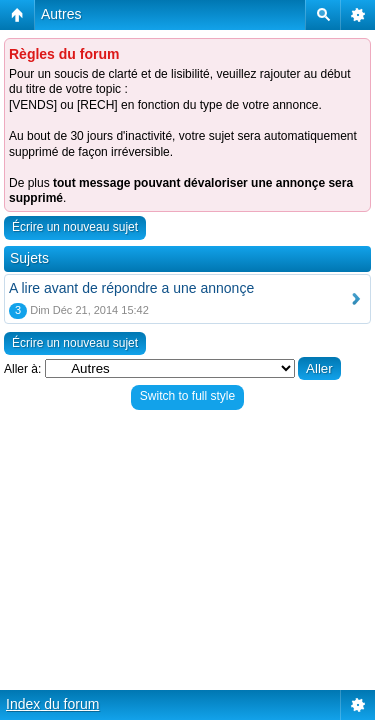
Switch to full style (187, 396)
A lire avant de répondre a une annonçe (131, 288)
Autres (61, 14)
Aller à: (22, 369)
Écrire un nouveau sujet (75, 227)
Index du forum (52, 704)
